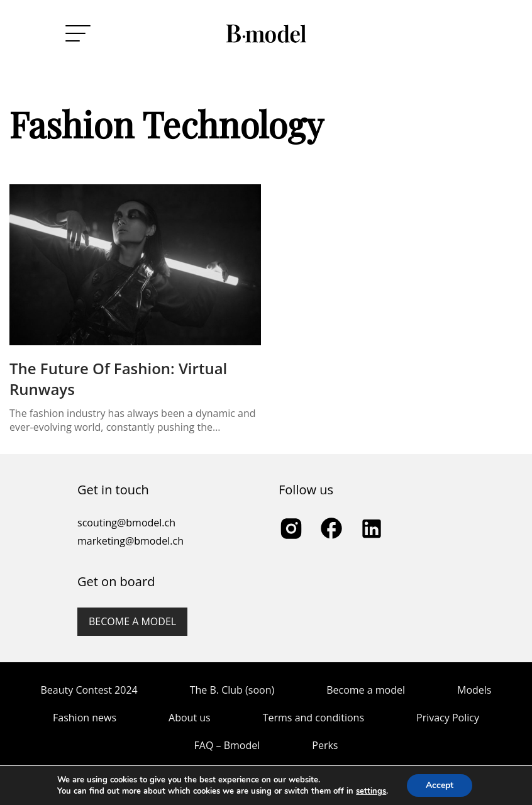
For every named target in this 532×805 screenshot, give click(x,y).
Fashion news (85, 718)
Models (474, 690)
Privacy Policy (448, 718)
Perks (325, 745)
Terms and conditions (313, 718)
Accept (440, 785)
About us (190, 718)
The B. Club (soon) (232, 690)
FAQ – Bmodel (227, 745)
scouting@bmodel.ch (126, 523)
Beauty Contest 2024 (89, 690)
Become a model (132, 621)
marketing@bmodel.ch (130, 541)
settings (371, 791)
